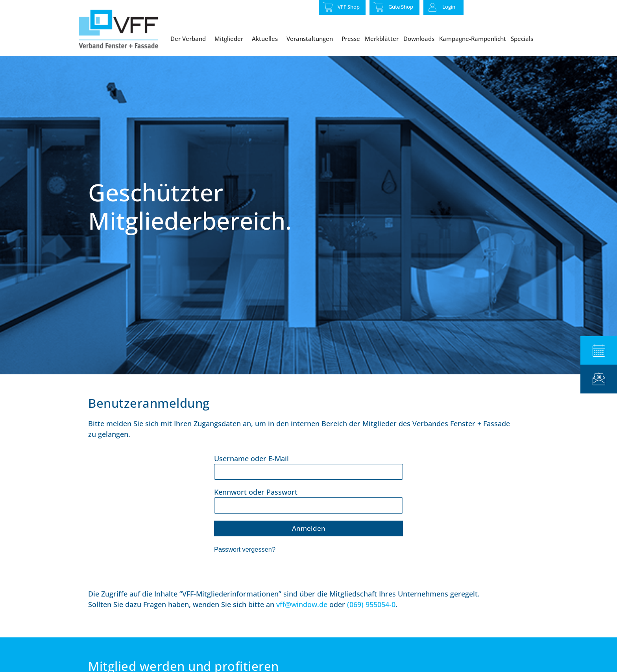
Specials (524, 39)
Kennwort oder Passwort (256, 509)
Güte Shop (401, 7)
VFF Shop (349, 7)
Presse (351, 39)
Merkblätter (382, 39)
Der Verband (190, 39)
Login (449, 7)
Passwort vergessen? (245, 567)
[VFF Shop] (328, 7)
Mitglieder (231, 39)
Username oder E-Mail (251, 476)
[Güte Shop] (379, 7)
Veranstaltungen (312, 39)
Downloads (419, 39)
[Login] (432, 7)
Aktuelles (267, 39)
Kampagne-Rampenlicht (473, 39)
